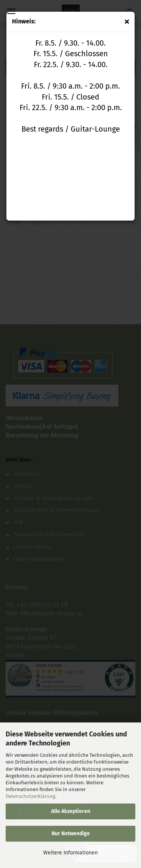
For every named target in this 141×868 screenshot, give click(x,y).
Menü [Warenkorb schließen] (11, 11)
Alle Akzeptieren (71, 811)
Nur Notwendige (71, 833)
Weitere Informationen (70, 853)
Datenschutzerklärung (30, 796)
